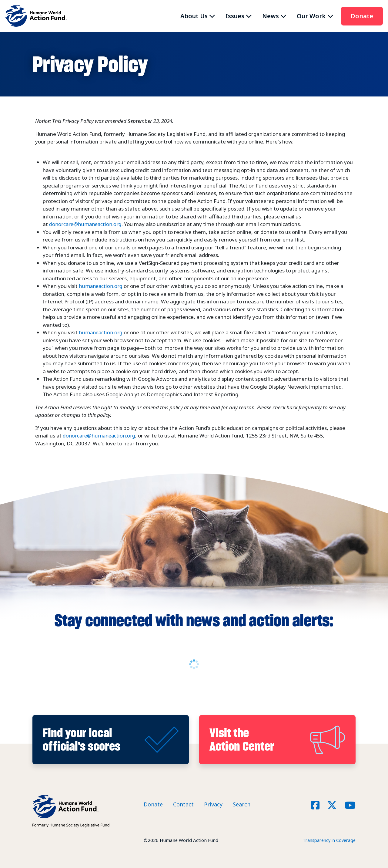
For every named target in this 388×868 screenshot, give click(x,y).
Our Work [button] (311, 16)
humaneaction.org (101, 286)
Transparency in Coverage (328, 840)
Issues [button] (235, 16)
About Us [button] (194, 16)
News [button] (271, 16)
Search (242, 804)
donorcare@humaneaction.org (86, 224)
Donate (362, 16)
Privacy (213, 804)
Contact (183, 804)
